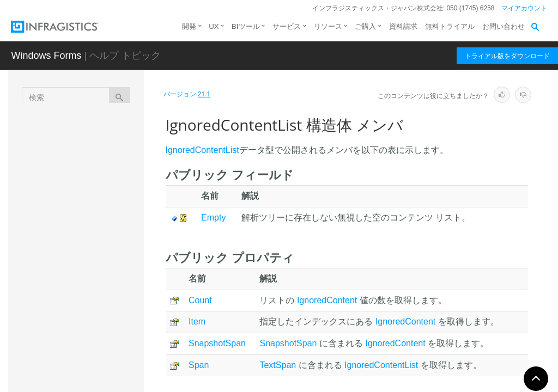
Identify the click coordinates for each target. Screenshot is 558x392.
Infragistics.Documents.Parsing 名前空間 (95, 133)
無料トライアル (450, 26)
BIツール (245, 26)
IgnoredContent (96, 211)
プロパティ (98, 304)
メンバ (90, 266)
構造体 (71, 194)
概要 (87, 247)
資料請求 (403, 26)
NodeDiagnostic (96, 365)
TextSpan (278, 365)
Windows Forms (46, 56)
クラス (71, 156)
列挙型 (71, 175)
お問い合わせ (504, 26)
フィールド (98, 323)
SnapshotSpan (217, 343)
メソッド (94, 285)
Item (197, 321)
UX (214, 26)
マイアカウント (524, 8)
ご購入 (365, 26)
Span (199, 365)
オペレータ (98, 342)
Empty (213, 218)
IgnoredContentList (104, 230)
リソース (328, 26)
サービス (287, 26)
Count (200, 300)
